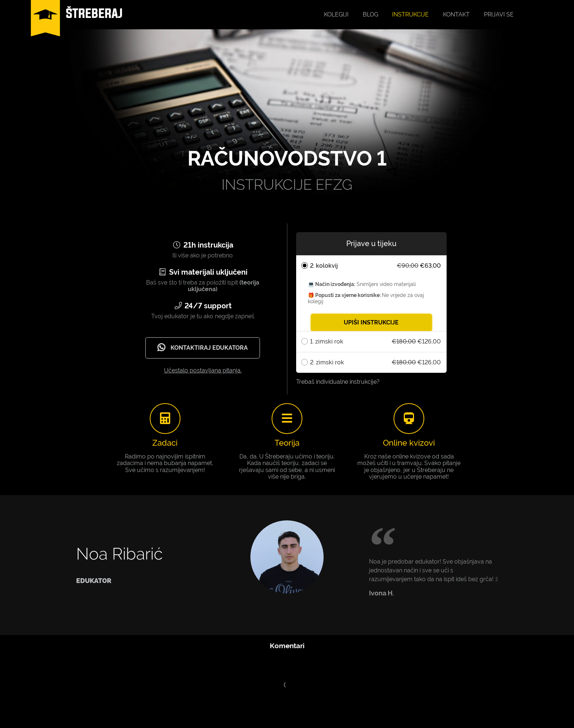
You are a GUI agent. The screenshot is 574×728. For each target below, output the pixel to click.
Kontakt (456, 14)
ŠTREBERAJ (94, 13)
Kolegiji (336, 14)
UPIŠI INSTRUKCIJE (371, 322)
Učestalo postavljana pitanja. (203, 371)
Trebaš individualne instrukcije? (338, 382)
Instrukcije (410, 14)
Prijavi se (499, 14)
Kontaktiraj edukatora (202, 348)
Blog (370, 14)
